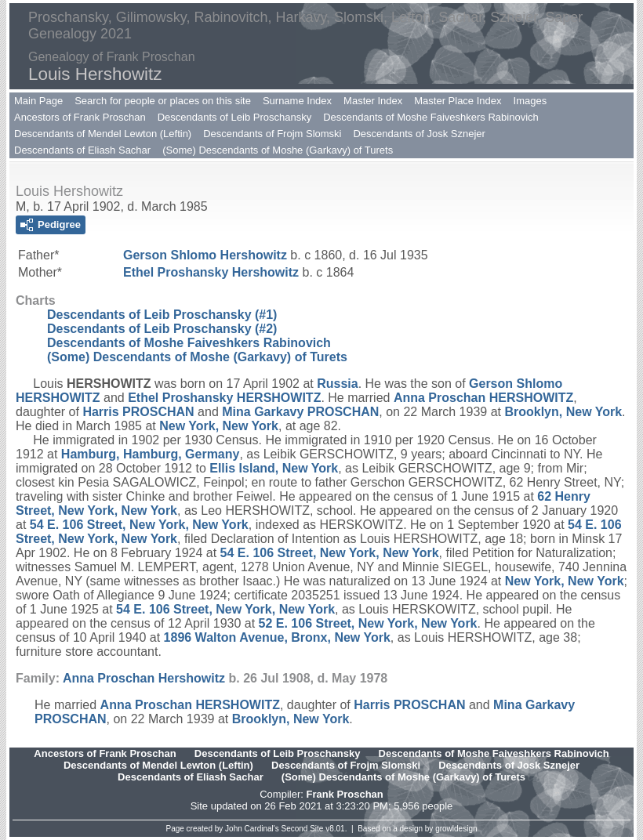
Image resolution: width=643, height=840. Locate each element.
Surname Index (297, 101)
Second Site (303, 829)
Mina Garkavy (300, 412)
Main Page (38, 101)
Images (530, 101)
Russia (337, 384)
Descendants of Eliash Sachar (82, 150)
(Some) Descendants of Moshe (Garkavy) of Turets (278, 150)
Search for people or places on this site (163, 101)
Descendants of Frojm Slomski (272, 134)
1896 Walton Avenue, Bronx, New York (277, 637)
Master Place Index (458, 101)
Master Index (373, 101)
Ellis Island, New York (274, 468)
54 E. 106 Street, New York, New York (139, 525)
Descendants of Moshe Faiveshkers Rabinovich (431, 117)
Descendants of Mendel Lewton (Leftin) (103, 134)
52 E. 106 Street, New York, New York (368, 623)
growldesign (456, 829)
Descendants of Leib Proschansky (235, 117)
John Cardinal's (252, 829)
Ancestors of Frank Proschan (80, 117)
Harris (138, 412)
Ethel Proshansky (211, 272)
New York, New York (219, 426)
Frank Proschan (344, 794)
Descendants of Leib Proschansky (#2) (162, 329)
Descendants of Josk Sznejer (419, 134)
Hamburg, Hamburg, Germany (151, 454)
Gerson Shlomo (205, 255)
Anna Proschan (483, 398)
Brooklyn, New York (563, 412)
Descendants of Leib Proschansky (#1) (162, 315)
